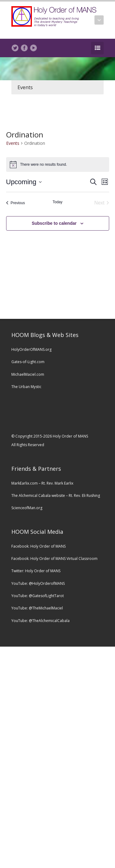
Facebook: (21, 546)
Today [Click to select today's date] (57, 202)
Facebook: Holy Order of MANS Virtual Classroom (54, 559)
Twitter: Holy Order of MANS (36, 571)
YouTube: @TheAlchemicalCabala (40, 621)
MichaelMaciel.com (28, 374)
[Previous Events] (16, 203)
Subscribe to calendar (54, 223)
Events (25, 87)
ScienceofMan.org (27, 508)
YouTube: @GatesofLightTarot (38, 596)
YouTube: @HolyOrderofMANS (38, 583)
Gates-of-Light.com (28, 362)
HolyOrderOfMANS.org (31, 349)
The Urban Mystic (26, 387)
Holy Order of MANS (48, 546)
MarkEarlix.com (25, 483)
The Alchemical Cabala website (38, 495)
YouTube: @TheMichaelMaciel (37, 608)
